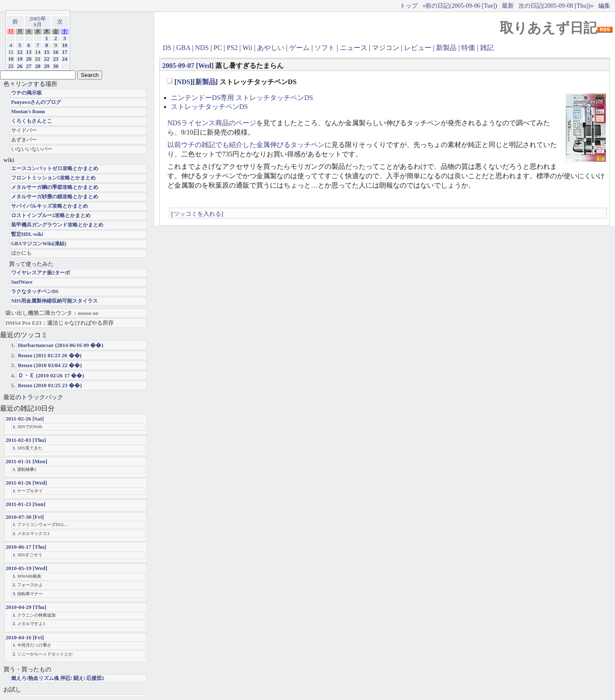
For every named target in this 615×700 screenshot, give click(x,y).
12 (20, 52)
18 (11, 59)
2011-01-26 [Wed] (26, 483)
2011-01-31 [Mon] (26, 461)
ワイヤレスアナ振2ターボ (41, 273)
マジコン (386, 48)
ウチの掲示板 (26, 93)
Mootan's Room (28, 112)
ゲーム (299, 48)
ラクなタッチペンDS (35, 292)
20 (29, 59)
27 (29, 66)
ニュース (354, 48)
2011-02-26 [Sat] (25, 419)
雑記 (487, 48)
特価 (468, 48)
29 (47, 66)
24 (65, 59)
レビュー (418, 48)
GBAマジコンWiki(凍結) (39, 244)
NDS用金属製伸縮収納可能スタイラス (54, 301)
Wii (247, 48)
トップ (409, 6)
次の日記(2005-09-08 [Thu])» (556, 6)
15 (47, 52)
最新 (508, 6)
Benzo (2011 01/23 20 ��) (50, 355)
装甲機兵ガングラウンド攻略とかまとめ (57, 225)
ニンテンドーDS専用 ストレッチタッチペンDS (242, 98)
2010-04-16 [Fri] (25, 637)
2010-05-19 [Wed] (26, 568)
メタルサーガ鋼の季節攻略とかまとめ (55, 187)
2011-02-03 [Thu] (26, 440)
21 (38, 59)
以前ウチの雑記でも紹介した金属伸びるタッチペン (246, 145)
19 (20, 59)
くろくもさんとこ (32, 121)
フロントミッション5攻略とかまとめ (53, 178)
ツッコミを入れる (197, 214)
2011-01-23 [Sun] (25, 504)
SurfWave (22, 282)
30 (56, 66)
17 (65, 52)
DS (167, 48)
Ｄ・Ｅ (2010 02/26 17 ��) (51, 375)
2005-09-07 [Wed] (188, 66)
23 (56, 59)
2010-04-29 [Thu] (26, 607)
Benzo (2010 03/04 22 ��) (50, 365)
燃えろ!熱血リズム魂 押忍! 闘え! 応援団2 (58, 678)
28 (38, 66)
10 (65, 45)
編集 (604, 6)
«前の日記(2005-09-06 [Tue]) (460, 6)
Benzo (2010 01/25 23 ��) (50, 385)
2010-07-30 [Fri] (25, 517)
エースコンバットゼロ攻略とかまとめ (55, 169)
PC (218, 48)
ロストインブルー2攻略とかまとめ (51, 216)
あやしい (271, 48)
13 (29, 52)
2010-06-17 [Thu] (26, 547)
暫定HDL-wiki (27, 234)
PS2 (232, 48)
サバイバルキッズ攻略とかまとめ (50, 206)
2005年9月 (38, 22)
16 (56, 52)
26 (20, 66)
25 (11, 66)
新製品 (446, 48)
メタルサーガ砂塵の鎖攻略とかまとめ (55, 197)
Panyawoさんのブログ (36, 102)
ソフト (325, 48)
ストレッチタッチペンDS (209, 107)
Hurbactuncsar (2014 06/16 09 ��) (61, 345)
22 (47, 59)
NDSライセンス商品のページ (212, 123)
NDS (202, 48)
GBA (183, 48)
